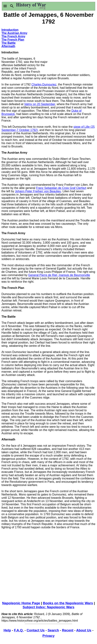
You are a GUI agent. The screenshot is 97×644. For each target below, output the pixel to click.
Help (7, 630)
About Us (84, 630)
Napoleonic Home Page (21, 603)
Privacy (48, 636)
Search (53, 630)
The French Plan (13, 40)
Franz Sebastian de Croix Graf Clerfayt (61, 188)
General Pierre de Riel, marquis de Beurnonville (59, 275)
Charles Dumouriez (44, 84)
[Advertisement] (72, 48)
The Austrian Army (14, 33)
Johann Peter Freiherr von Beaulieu (38, 191)
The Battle (8, 43)
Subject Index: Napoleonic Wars (48, 607)
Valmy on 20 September (40, 104)
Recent (68, 630)
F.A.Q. (19, 630)
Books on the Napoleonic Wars (68, 603)
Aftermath (8, 46)
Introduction (10, 30)
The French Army (13, 36)
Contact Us (36, 630)
